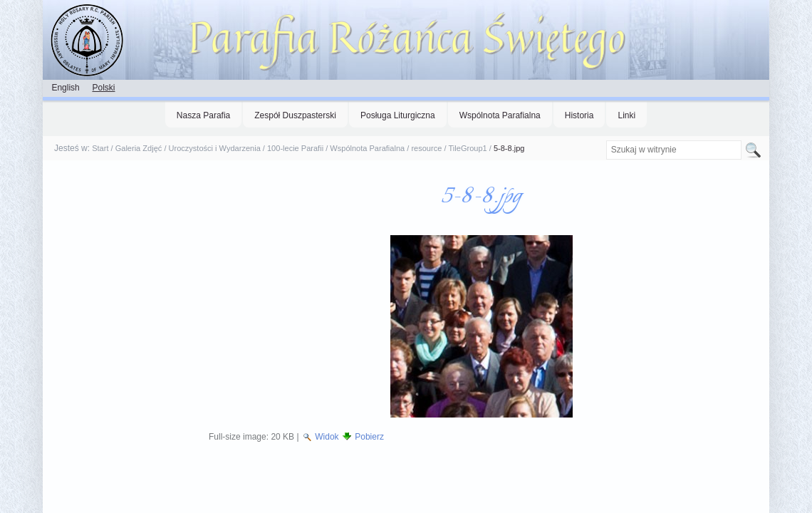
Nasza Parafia (203, 115)
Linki (626, 115)
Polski (103, 88)
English (65, 88)
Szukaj (605, 140)
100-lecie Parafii (295, 148)
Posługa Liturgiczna (398, 115)
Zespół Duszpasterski (295, 115)
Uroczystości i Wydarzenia (215, 148)
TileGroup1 (468, 148)
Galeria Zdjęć (139, 148)
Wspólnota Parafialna (500, 115)
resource (426, 148)
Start (100, 148)
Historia (579, 115)
